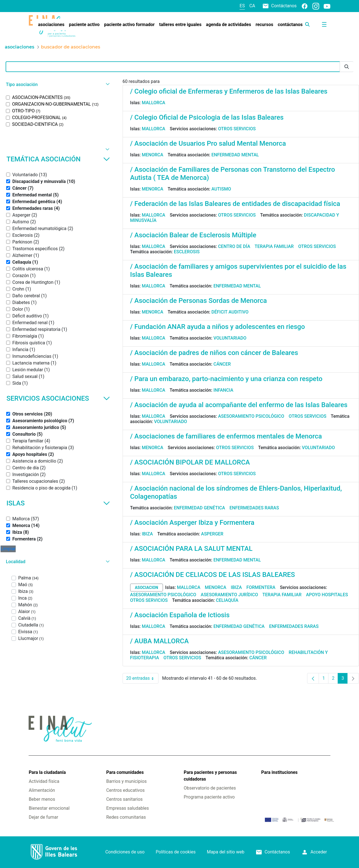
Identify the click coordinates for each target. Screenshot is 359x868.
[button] (57, 84)
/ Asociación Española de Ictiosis (180, 615)
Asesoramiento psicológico (251, 416)
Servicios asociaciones (58, 398)
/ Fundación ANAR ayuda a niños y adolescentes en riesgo (218, 327)
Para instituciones (279, 772)
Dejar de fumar (43, 817)
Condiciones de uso (125, 852)
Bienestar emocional (49, 808)
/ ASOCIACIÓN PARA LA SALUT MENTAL (191, 549)
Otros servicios (237, 129)
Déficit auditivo (230, 312)
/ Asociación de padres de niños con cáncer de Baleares (214, 353)
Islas (58, 503)
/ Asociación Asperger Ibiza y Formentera (192, 523)
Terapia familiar (274, 246)
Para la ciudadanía (47, 772)
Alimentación (42, 790)
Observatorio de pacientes (210, 788)
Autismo (221, 189)
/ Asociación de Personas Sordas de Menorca (199, 301)
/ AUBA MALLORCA (159, 641)
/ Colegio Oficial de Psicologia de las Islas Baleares (207, 117)
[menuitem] (51, 25)
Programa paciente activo (209, 797)
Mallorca (154, 103)
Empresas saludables (128, 808)
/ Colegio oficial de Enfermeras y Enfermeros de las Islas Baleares (229, 91)
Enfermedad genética (199, 508)
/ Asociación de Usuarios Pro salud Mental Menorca (208, 143)
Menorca (153, 155)
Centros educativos (126, 790)
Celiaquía (227, 600)
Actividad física (44, 781)
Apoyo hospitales (327, 595)
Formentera (261, 587)
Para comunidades (125, 772)
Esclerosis (187, 252)
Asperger (212, 534)
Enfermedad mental (235, 155)
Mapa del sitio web (226, 852)
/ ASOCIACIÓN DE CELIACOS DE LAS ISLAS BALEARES (213, 575)
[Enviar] (347, 67)
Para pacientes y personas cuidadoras (210, 776)
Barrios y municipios (126, 781)
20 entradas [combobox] (142, 678)
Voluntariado (230, 338)
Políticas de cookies (176, 852)
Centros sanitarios (125, 799)
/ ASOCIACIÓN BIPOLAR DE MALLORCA (190, 462)
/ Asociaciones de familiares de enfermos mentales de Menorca (226, 436)
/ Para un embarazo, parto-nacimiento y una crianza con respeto (226, 379)
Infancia (223, 390)
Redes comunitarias (126, 817)
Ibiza (148, 534)
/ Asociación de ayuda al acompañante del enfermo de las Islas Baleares (239, 405)
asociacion (147, 588)
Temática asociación (58, 159)
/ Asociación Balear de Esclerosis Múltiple (193, 235)
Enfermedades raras (254, 508)
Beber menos (42, 799)
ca (252, 6)
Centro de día (234, 246)
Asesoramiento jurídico (229, 595)
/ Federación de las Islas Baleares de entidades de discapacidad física (235, 204)
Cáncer (222, 364)
